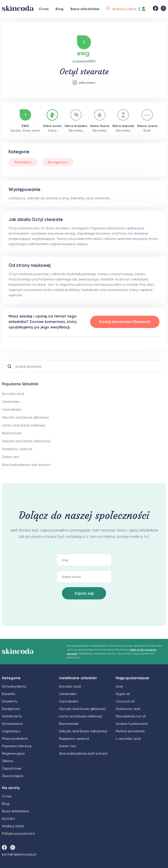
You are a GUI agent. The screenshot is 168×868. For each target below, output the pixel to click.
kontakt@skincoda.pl (19, 854)
